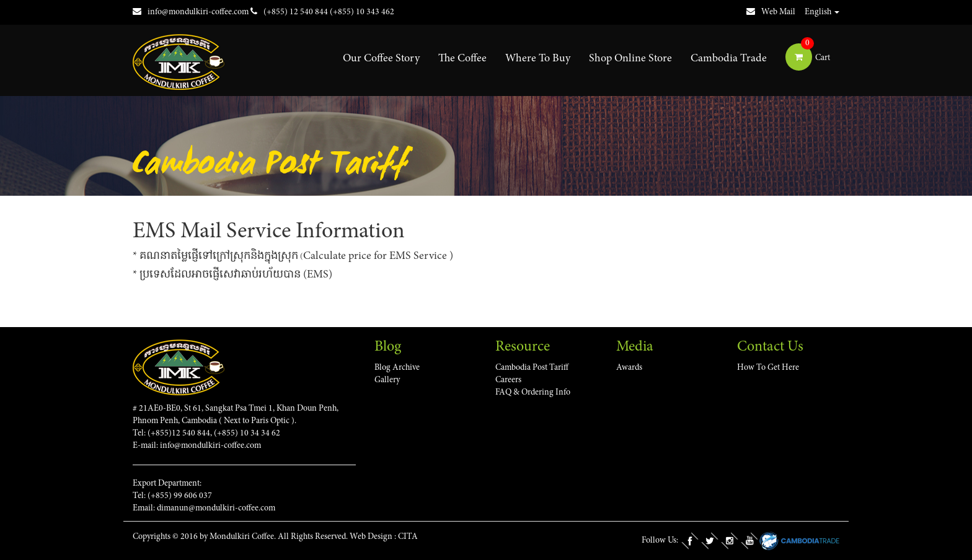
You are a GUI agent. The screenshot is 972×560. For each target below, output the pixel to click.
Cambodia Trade (729, 59)
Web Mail (771, 12)
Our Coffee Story (381, 59)
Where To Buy (538, 59)
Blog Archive (397, 368)
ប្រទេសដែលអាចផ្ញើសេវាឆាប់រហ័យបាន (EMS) (236, 275)
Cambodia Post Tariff (532, 368)
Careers (508, 380)
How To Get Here (768, 368)
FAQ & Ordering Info (533, 393)
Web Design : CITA (384, 537)
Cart (808, 58)
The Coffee (462, 59)
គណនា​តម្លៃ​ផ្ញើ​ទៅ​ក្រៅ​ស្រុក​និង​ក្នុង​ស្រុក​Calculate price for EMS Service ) (296, 256)
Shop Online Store (630, 59)
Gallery (387, 380)
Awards (629, 368)
